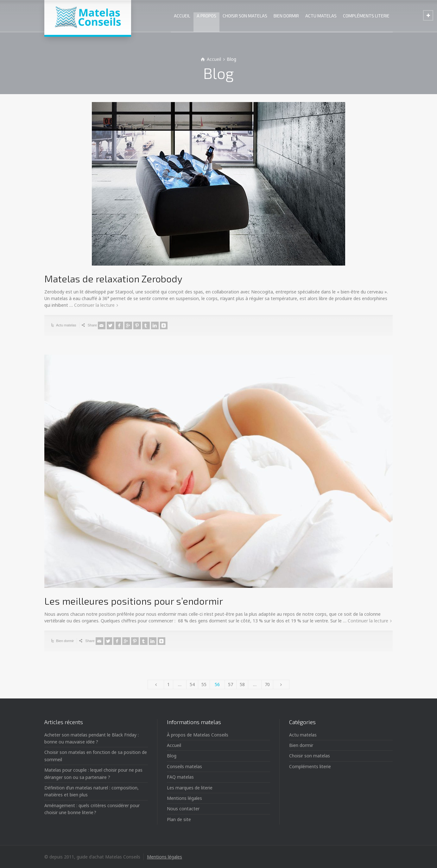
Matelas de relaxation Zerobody (113, 279)
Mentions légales (184, 798)
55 (204, 684)
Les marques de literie (190, 788)
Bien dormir (65, 641)
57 (231, 684)
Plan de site (179, 819)
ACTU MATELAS (321, 16)
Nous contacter (183, 809)
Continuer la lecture (94, 305)
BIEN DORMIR (286, 16)
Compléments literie (310, 766)
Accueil (174, 745)
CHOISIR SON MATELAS (245, 16)
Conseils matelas (184, 766)
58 (242, 684)
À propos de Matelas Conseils (198, 735)
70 (267, 684)
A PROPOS (206, 16)
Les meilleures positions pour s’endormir (134, 601)
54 (192, 684)
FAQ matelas (180, 777)
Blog (172, 756)
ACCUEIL (182, 16)
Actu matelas (66, 325)
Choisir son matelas (310, 756)
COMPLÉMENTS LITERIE (366, 16)
